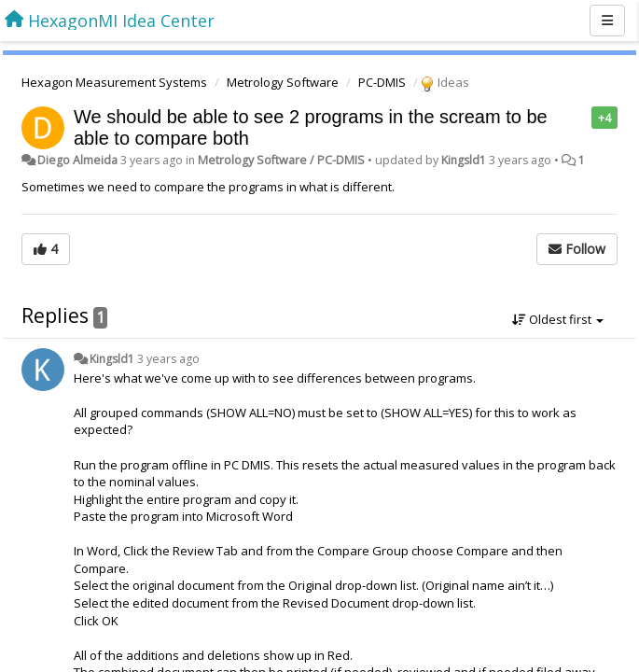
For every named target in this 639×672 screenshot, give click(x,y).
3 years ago (168, 359)
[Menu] (607, 21)
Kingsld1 (464, 160)
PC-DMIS (382, 82)
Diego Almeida (77, 160)
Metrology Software (283, 82)
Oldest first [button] (558, 319)
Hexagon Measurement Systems (114, 82)
